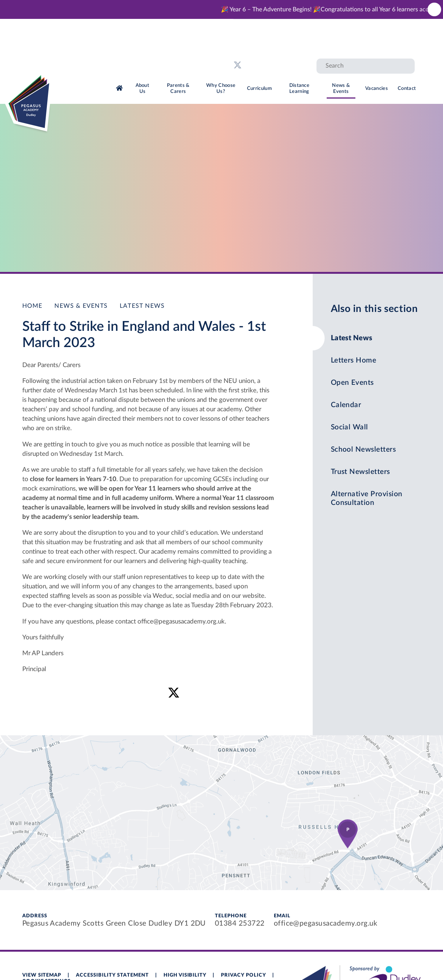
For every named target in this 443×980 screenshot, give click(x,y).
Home (32, 306)
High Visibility (185, 975)
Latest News (142, 306)
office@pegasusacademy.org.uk (326, 924)
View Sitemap (42, 975)
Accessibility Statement (112, 975)
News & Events (81, 306)
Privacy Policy (243, 975)
